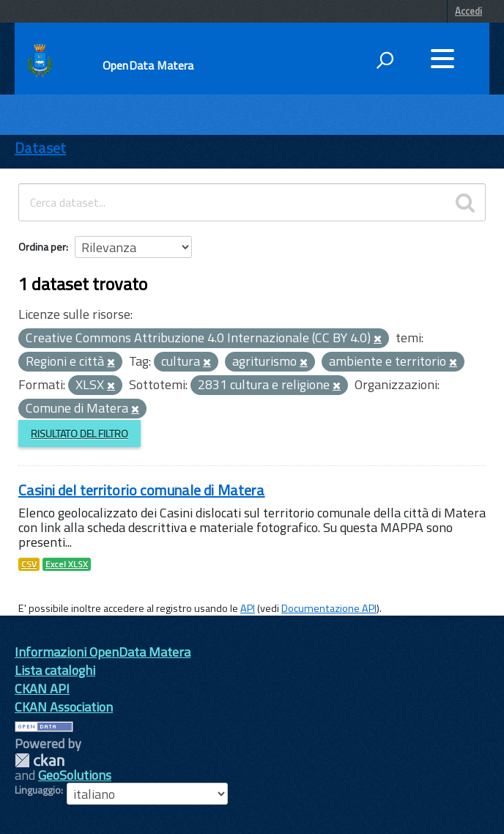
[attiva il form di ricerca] (385, 60)
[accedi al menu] (442, 59)
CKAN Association (64, 707)
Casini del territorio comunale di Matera (142, 490)
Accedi (468, 11)
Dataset (40, 148)
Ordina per (42, 247)
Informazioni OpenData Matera (103, 652)
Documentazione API (329, 608)
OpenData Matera (148, 65)
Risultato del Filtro (79, 433)
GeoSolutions (75, 775)
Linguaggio (38, 790)
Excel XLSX (67, 564)
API (248, 608)
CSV (29, 564)
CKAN (40, 760)
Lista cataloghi (55, 670)
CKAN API (42, 689)
